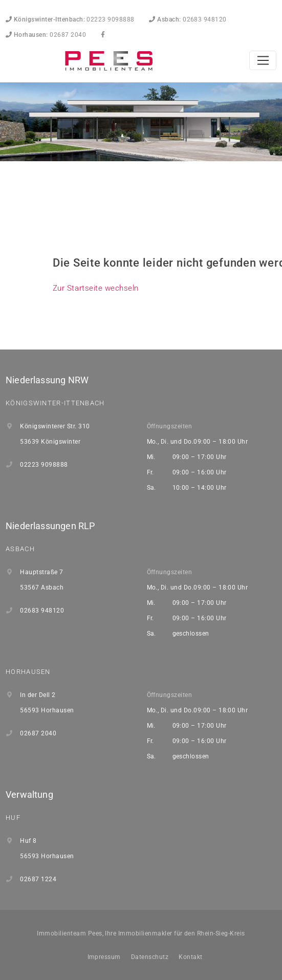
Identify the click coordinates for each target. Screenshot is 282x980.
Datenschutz (150, 957)
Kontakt (190, 957)
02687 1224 (38, 879)
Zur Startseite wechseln (96, 288)
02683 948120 (188, 19)
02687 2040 (46, 35)
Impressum (104, 957)
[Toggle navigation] (263, 60)
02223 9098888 (70, 19)
